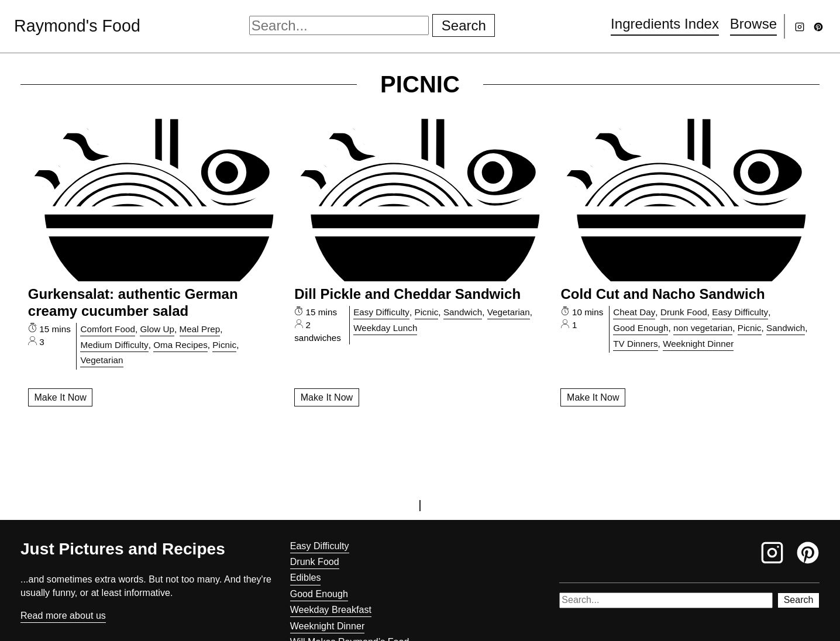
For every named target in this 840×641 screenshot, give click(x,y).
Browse (753, 24)
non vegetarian (703, 328)
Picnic (224, 345)
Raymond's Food (78, 26)
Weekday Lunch (385, 328)
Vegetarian (101, 360)
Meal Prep (200, 329)
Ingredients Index (665, 24)
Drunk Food (684, 312)
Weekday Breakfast (331, 610)
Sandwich (463, 312)
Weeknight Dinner (698, 344)
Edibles (306, 578)
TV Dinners (635, 344)
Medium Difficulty (114, 345)
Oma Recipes (180, 345)
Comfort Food (107, 329)
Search (464, 25)
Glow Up (157, 329)
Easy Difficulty (381, 312)
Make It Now (60, 397)
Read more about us (63, 616)
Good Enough (641, 328)
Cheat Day (634, 312)
